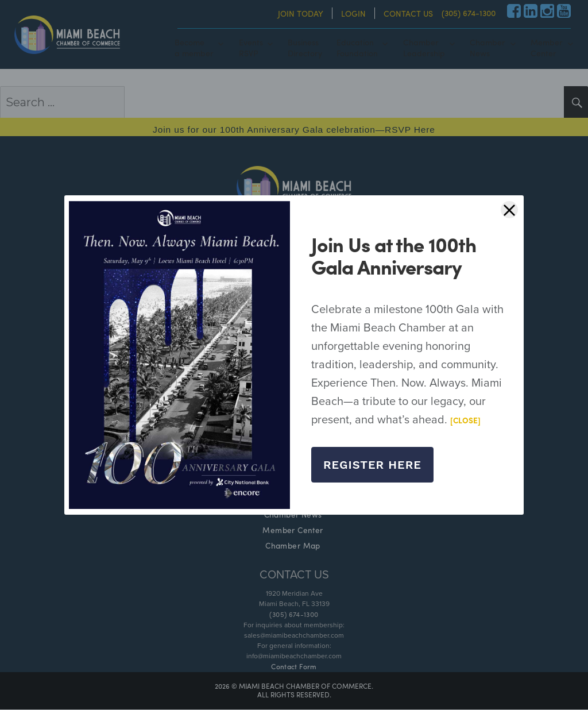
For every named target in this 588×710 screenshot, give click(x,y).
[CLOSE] (466, 420)
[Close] (509, 210)
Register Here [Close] (372, 465)
